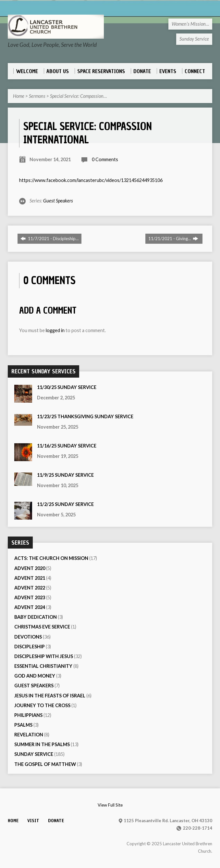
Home (19, 96)
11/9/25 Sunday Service (65, 475)
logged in (55, 330)
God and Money (35, 676)
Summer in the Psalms (42, 744)
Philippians (28, 715)
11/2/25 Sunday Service (65, 504)
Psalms (23, 725)
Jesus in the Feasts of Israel (50, 696)
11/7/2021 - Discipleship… (49, 239)
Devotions (28, 637)
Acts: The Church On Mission (51, 558)
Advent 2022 (30, 588)
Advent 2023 (30, 597)
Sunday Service (34, 754)
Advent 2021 (30, 578)
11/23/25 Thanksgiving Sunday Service (85, 416)
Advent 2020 (30, 568)
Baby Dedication (36, 617)
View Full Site (110, 805)
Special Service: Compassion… (78, 96)
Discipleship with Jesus (44, 656)
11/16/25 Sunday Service (67, 446)
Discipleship (30, 647)
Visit (33, 821)
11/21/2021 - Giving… (173, 239)
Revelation (29, 735)
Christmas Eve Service (42, 627)
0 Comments (105, 159)
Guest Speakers (58, 201)
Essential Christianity (43, 666)
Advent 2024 (30, 607)
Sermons (37, 96)
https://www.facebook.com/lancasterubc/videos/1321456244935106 (91, 180)
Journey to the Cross (42, 705)
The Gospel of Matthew (45, 764)
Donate (56, 821)
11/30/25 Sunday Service (67, 387)
